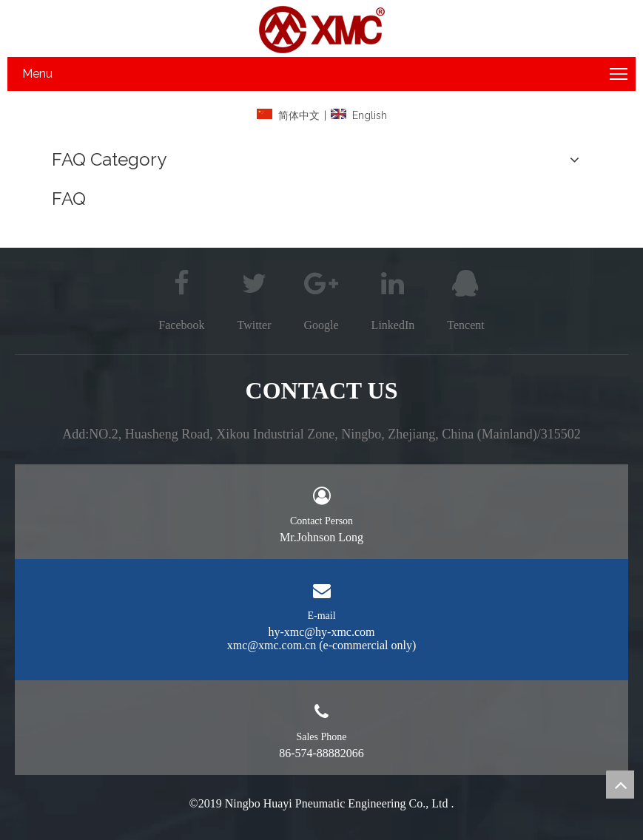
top (620, 785)
